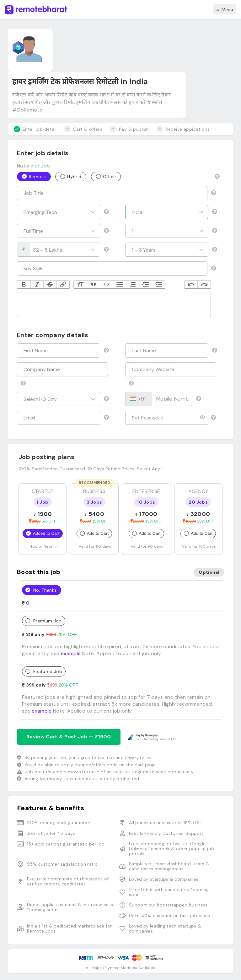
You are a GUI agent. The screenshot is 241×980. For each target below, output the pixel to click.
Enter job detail (35, 129)
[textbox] (114, 304)
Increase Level (158, 285)
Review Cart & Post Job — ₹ (69, 737)
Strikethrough (50, 285)
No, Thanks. (42, 590)
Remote (34, 176)
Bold (24, 285)
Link (63, 285)
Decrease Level (146, 285)
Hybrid (71, 176)
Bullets (120, 285)
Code (106, 285)
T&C (110, 758)
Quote (93, 285)
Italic (37, 285)
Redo (204, 285)
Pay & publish (130, 129)
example (71, 653)
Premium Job (44, 620)
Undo (191, 285)
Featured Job (44, 671)
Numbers (132, 285)
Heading (80, 285)
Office (106, 176)
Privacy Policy (138, 758)
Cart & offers (83, 129)
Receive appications (183, 129)
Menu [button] (225, 9)
